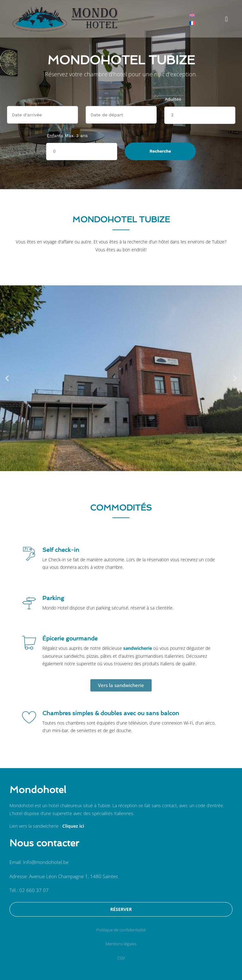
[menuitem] (192, 15)
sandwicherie (138, 648)
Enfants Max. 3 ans (67, 136)
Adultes (173, 99)
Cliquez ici (73, 826)
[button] (226, 19)
